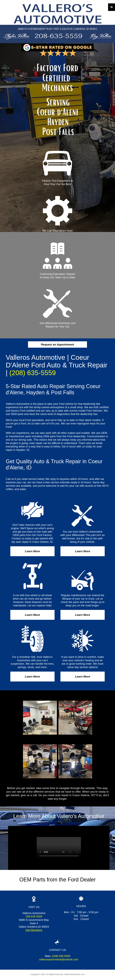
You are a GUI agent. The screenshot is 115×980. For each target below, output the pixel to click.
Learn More (32, 551)
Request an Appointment (57, 344)
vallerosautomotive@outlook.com (59, 959)
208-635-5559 (34, 917)
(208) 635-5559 (33, 373)
